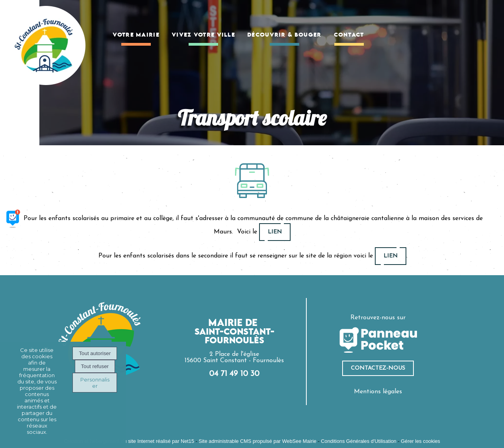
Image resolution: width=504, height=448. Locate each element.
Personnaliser (95, 383)
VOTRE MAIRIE (136, 35)
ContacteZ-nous (378, 368)
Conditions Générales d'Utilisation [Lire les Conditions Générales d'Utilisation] (359, 441)
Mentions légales (378, 392)
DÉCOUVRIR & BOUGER (284, 35)
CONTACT (349, 35)
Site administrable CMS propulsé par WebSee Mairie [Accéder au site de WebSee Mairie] (257, 441)
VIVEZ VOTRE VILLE (203, 35)
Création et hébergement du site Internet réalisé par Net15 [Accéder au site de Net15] (129, 441)
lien (275, 232)
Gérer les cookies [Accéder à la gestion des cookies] (421, 441)
